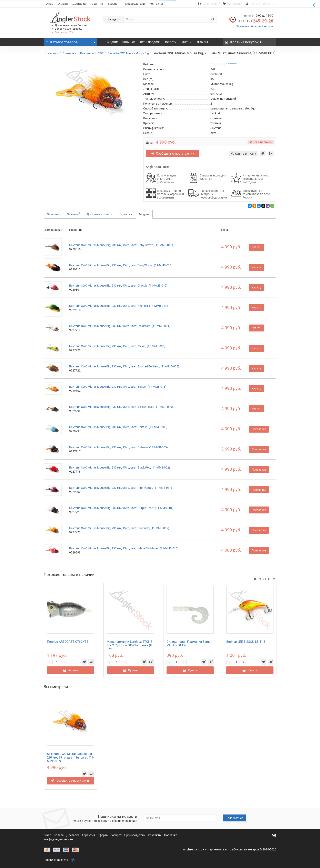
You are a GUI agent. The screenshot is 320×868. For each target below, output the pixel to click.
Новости (170, 42)
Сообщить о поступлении (174, 153)
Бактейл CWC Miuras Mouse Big (128, 53)
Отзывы (202, 42)
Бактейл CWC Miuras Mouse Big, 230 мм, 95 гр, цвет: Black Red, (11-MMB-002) (120, 467)
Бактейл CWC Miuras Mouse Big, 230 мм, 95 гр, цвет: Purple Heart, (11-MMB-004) (121, 508)
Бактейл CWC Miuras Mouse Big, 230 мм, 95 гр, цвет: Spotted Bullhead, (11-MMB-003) (124, 366)
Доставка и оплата (100, 214)
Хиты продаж (149, 42)
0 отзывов (231, 64)
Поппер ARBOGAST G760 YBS (68, 642)
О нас (49, 4)
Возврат (113, 4)
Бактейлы (87, 53)
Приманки (69, 53)
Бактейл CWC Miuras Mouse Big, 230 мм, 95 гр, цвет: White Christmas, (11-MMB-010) (124, 548)
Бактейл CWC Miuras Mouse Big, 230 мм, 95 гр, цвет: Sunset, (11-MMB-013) (118, 387)
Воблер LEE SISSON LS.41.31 (247, 642)
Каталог (53, 53)
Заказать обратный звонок (255, 26)
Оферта (103, 835)
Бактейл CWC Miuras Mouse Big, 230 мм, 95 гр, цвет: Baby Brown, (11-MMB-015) (121, 245)
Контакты (156, 4)
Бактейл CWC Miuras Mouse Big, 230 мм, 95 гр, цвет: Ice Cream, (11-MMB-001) (120, 326)
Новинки (128, 42)
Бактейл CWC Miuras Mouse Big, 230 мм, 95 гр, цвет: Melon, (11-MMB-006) (117, 346)
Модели (144, 214)
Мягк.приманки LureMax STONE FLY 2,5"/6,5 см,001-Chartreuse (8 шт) (129, 645)
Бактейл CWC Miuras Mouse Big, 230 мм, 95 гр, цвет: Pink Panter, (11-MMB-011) (121, 488)
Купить (256, 247)
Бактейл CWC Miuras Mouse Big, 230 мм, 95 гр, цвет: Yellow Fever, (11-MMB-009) (121, 407)
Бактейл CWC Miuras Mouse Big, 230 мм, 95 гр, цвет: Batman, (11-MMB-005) (118, 447)
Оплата (63, 4)
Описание (53, 214)
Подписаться (234, 818)
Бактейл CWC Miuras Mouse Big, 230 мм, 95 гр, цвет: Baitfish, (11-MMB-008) (118, 427)
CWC (101, 53)
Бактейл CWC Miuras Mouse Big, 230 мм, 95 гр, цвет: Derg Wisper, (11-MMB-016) (121, 265)
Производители (134, 4)
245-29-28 (256, 21)
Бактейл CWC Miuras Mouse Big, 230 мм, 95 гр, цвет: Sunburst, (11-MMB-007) (119, 528)
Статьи (186, 42)
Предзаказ (259, 429)
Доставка (79, 4)
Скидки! (112, 42)
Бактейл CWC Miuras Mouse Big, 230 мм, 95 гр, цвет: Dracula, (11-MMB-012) (118, 286)
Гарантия (97, 4)
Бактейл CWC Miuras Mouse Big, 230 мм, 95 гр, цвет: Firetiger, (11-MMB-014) (118, 306)
